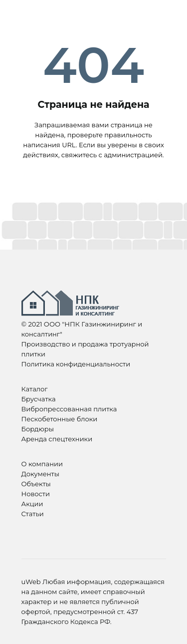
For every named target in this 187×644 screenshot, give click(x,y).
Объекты (36, 484)
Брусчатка (39, 399)
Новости (36, 494)
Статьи (33, 514)
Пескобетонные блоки (60, 419)
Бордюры (38, 429)
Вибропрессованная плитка (69, 409)
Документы (40, 474)
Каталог (35, 389)
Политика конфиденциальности (76, 364)
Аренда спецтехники (57, 439)
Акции (32, 504)
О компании (42, 464)
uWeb (31, 582)
